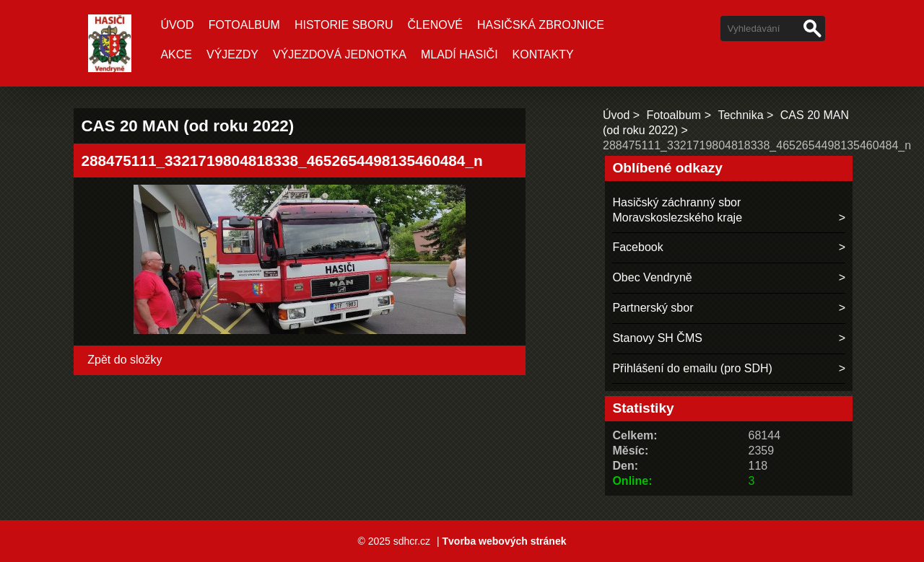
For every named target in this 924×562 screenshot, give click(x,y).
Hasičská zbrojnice (541, 25)
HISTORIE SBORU (344, 25)
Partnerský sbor (653, 308)
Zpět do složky (125, 360)
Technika (740, 115)
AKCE (176, 54)
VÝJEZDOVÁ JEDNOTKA (340, 54)
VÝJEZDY (232, 54)
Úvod (177, 25)
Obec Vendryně (652, 277)
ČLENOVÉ (435, 25)
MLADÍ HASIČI (459, 54)
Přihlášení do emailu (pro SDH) (692, 368)
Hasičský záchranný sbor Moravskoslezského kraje (677, 210)
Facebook (637, 247)
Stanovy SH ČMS (657, 338)
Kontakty (543, 54)
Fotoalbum (244, 25)
